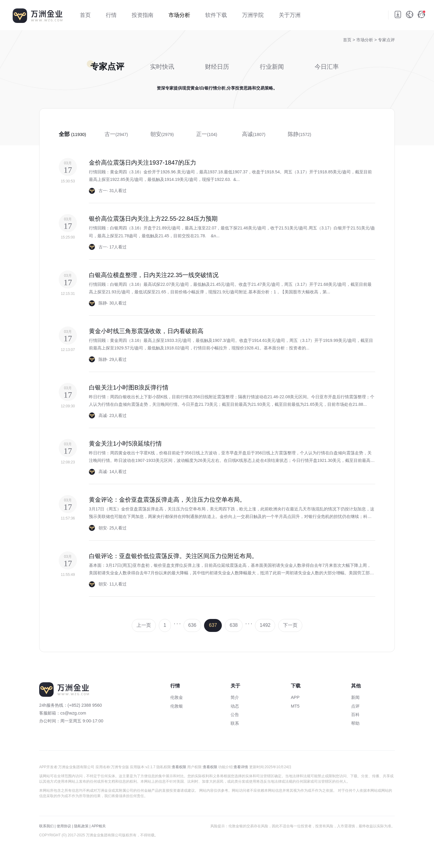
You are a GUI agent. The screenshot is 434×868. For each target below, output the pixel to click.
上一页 (144, 625)
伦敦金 (177, 697)
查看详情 (241, 767)
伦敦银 (177, 706)
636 (192, 625)
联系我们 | (47, 826)
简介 (235, 697)
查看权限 (179, 767)
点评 (355, 706)
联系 (235, 723)
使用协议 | (65, 826)
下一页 (290, 625)
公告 (235, 715)
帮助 (355, 723)
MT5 (295, 706)
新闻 (355, 697)
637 (213, 625)
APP (295, 697)
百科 (355, 715)
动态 (235, 706)
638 (234, 625)
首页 (347, 40)
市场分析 (365, 40)
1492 (265, 625)
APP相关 (99, 826)
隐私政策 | (82, 826)
